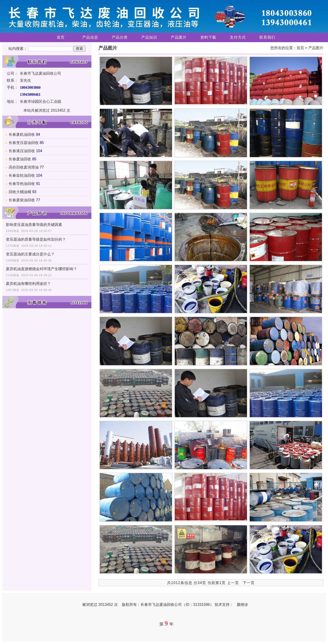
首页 (61, 37)
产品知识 (149, 37)
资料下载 (208, 37)
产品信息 (90, 37)
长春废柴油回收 (22, 200)
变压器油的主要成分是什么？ (30, 254)
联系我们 (267, 37)
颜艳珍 (242, 605)
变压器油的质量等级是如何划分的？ (36, 239)
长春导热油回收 (22, 184)
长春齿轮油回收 (22, 175)
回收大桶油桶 (20, 192)
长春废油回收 (20, 159)
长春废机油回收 (22, 134)
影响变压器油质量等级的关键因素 (34, 225)
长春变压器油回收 (24, 143)
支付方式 (238, 37)
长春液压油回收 (22, 151)
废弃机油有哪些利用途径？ (28, 284)
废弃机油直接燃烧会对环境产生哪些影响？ (41, 269)
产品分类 (120, 37)
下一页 (249, 583)
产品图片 (179, 37)
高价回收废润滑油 (24, 167)
